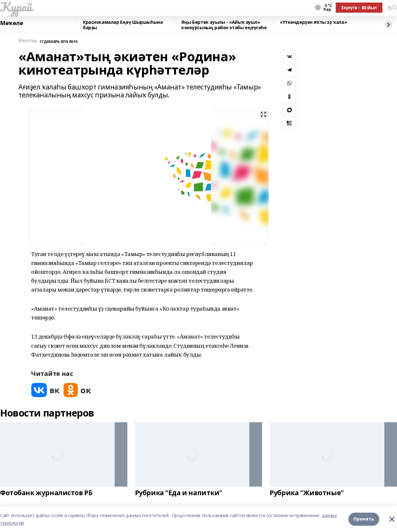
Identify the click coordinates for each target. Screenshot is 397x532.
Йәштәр (28, 41)
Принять (364, 519)
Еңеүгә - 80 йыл (359, 7)
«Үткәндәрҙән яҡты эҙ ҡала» (313, 22)
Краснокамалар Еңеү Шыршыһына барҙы (123, 25)
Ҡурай (16, 7)
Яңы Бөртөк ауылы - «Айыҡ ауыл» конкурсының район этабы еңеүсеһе (224, 25)
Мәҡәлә (11, 23)
